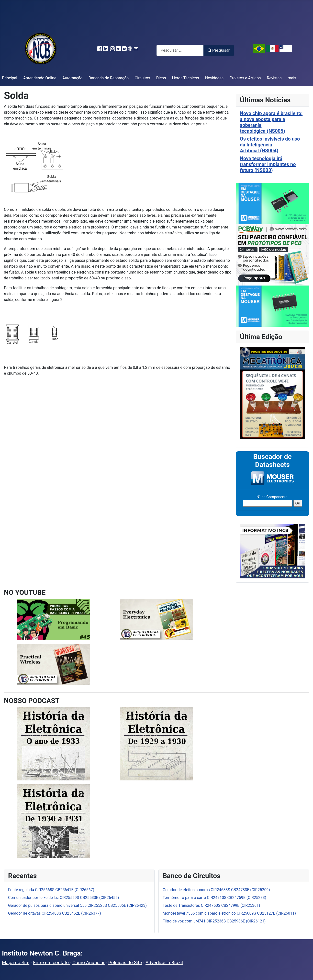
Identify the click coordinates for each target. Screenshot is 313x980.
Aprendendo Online (40, 78)
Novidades (214, 78)
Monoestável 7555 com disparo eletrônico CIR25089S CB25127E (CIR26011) (229, 913)
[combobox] (180, 50)
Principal (10, 78)
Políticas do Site (125, 962)
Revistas (274, 78)
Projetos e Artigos (245, 78)
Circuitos (142, 78)
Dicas (161, 78)
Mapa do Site (16, 962)
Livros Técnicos (185, 78)
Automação (72, 78)
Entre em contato (51, 962)
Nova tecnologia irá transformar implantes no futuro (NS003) (268, 164)
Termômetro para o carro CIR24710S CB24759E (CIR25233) (214, 898)
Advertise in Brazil (164, 962)
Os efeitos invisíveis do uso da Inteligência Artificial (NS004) (270, 145)
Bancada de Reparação (109, 78)
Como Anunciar (89, 962)
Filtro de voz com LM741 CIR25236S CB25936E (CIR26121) (214, 921)
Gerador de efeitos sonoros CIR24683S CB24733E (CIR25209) (216, 890)
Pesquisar (219, 50)
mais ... (294, 78)
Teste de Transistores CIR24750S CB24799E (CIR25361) (211, 905)
